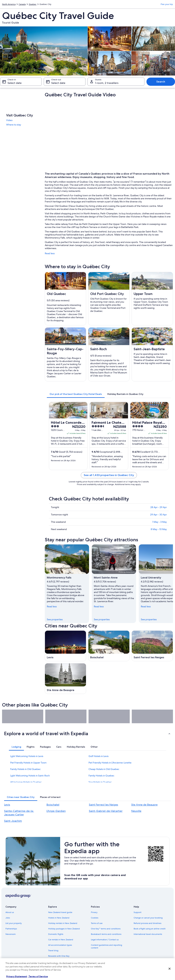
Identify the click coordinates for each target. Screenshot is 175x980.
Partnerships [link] (11, 929)
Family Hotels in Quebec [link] (101, 776)
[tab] (76, 394)
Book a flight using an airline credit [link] (150, 929)
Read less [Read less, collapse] (52, 606)
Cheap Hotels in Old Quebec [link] (104, 769)
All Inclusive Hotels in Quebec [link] (26, 782)
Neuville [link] (136, 811)
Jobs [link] (8, 918)
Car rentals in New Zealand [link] (61, 940)
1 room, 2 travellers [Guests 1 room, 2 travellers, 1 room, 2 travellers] (107, 83)
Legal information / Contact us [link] (105, 940)
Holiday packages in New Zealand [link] (64, 929)
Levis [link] (7, 805)
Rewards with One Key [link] (59, 956)
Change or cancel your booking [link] (148, 918)
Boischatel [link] (53, 805)
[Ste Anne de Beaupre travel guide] (65, 679)
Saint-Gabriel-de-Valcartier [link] (106, 811)
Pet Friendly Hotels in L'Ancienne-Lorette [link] (110, 763)
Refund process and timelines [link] (147, 923)
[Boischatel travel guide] (109, 646)
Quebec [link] (33, 4)
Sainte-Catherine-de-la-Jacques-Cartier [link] (19, 813)
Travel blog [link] (53, 951)
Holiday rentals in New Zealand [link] (63, 923)
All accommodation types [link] (60, 945)
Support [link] (137, 912)
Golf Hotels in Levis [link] (99, 756)
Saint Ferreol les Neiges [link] (103, 805)
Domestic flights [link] (56, 934)
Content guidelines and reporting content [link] (106, 946)
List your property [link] (14, 923)
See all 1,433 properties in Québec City (109, 475)
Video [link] (9, 120)
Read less (50, 253)
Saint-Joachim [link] (13, 821)
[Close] (170, 969)
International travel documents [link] (148, 934)
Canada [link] (22, 4)
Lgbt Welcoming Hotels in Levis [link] (27, 756)
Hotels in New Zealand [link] (59, 918)
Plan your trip (167, 4)
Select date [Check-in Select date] (15, 83)
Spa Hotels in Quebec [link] (100, 782)
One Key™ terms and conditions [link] (106, 929)
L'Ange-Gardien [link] (56, 811)
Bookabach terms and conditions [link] (106, 934)
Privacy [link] (94, 912)
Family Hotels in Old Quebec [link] (25, 769)
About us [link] (10, 912)
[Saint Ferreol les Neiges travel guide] (152, 646)
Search (161, 82)
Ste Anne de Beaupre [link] (144, 805)
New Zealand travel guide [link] (60, 912)
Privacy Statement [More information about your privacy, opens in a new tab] (17, 976)
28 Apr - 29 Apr (159, 507)
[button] (87, 733)
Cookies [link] (95, 918)
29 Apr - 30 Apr (159, 515)
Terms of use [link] (97, 923)
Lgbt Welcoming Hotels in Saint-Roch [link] (30, 776)
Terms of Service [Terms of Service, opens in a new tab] (38, 976)
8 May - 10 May (159, 529)
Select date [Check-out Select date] (58, 83)
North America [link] (9, 4)
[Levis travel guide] (65, 646)
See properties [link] (55, 619)
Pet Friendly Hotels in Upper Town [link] (28, 763)
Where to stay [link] (14, 125)
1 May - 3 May (160, 522)
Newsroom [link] (11, 934)
